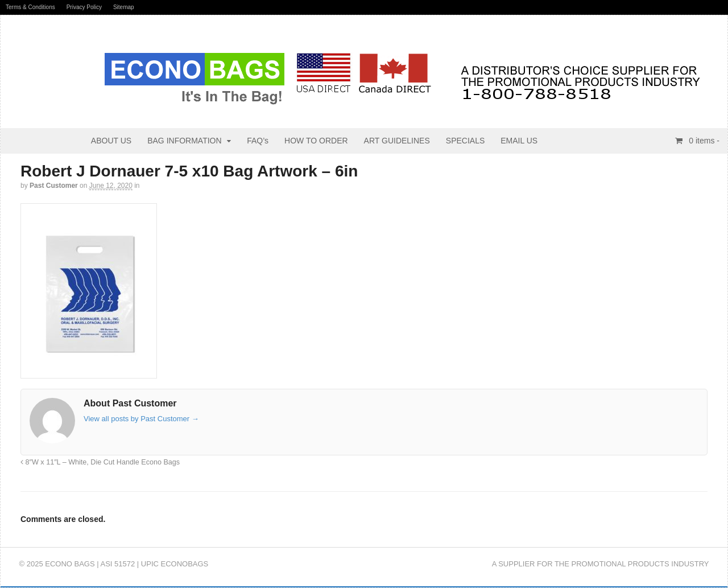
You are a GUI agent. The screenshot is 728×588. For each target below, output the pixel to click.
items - (703, 141)
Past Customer (54, 186)
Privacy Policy (84, 7)
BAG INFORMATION (184, 141)
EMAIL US (519, 141)
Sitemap (124, 7)
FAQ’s (258, 141)
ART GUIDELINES (397, 141)
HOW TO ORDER (316, 141)
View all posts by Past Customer (141, 419)
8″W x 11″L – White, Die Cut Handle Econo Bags (100, 462)
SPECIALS (465, 141)
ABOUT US (111, 141)
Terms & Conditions (30, 7)
